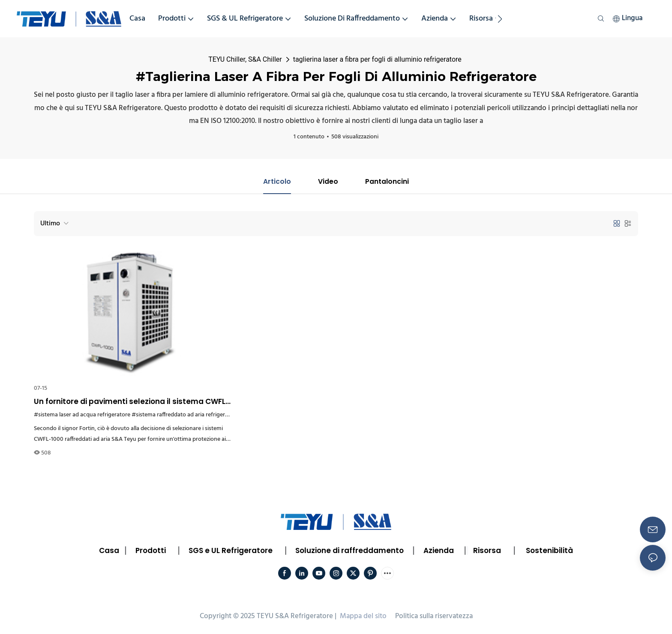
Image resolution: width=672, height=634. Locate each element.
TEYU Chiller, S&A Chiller (245, 59)
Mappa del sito (363, 617)
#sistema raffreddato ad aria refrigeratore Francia (195, 415)
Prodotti (151, 550)
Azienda (439, 550)
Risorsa (487, 550)
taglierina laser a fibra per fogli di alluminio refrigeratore (377, 59)
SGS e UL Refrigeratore (231, 550)
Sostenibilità (549, 550)
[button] (500, 19)
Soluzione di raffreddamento (349, 550)
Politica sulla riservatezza (434, 617)
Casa (109, 550)
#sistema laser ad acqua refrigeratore (82, 415)
